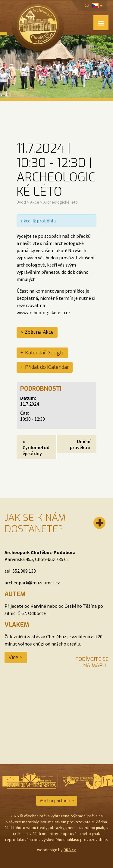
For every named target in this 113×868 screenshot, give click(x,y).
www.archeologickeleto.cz (44, 312)
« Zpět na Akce (37, 332)
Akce (35, 202)
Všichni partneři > (57, 801)
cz (94, 6)
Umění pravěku (80, 444)
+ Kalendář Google (42, 353)
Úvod (21, 202)
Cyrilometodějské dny (36, 447)
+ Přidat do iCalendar (45, 367)
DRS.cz (70, 850)
